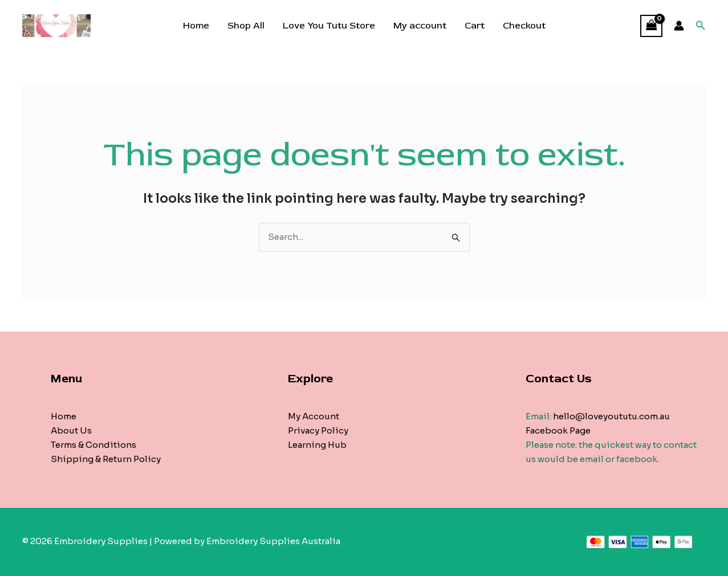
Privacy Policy (318, 430)
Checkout (524, 26)
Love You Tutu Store (329, 26)
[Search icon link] (701, 26)
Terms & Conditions (93, 445)
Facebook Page (558, 430)
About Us (71, 430)
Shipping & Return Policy (106, 459)
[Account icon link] (679, 26)
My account (420, 26)
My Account (314, 416)
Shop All (246, 26)
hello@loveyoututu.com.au (611, 416)
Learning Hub (317, 445)
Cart (475, 26)
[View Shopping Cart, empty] (652, 26)
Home (196, 26)
